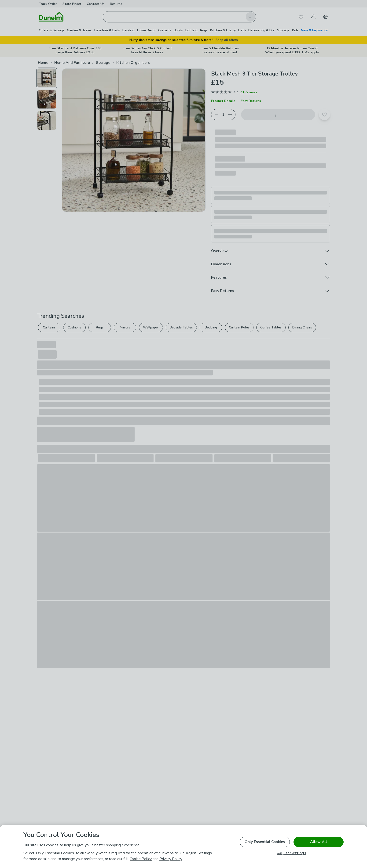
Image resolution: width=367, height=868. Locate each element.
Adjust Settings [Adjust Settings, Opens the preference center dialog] (292, 853)
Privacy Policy (171, 859)
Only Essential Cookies (265, 842)
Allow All (319, 842)
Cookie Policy (141, 859)
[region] (183, 846)
